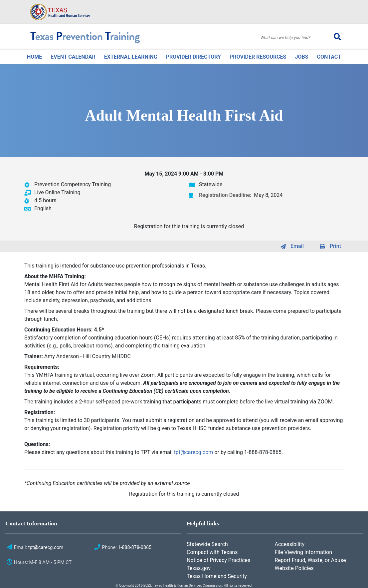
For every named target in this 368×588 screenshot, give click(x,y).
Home (34, 57)
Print (335, 246)
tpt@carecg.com (194, 452)
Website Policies (294, 568)
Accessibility (290, 544)
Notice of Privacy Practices (218, 560)
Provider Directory (193, 57)
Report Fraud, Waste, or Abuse (310, 560)
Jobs (301, 57)
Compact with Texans (212, 552)
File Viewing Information (303, 552)
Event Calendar (73, 57)
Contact (329, 57)
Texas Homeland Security (217, 576)
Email (297, 246)
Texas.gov (199, 568)
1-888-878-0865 (135, 548)
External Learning (131, 57)
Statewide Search (207, 544)
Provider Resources (258, 57)
